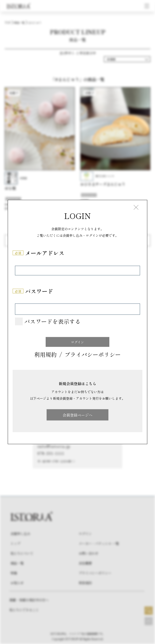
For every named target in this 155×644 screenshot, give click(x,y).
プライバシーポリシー (93, 355)
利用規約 (45, 355)
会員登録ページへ (77, 415)
